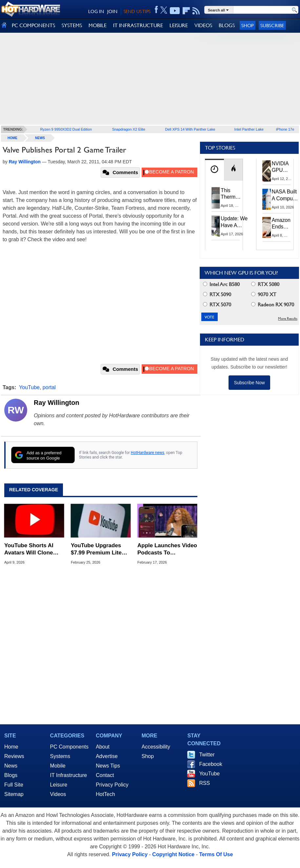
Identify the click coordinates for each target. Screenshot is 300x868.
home (12, 138)
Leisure (59, 785)
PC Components (69, 747)
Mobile (58, 766)
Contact (105, 775)
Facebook (210, 764)
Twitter (207, 755)
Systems (60, 756)
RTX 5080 (265, 284)
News (40, 138)
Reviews (14, 756)
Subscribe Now (249, 383)
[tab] (214, 170)
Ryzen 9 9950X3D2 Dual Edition (66, 129)
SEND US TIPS (137, 11)
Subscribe (272, 25)
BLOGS (227, 25)
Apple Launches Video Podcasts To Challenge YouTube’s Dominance (167, 549)
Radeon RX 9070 (273, 305)
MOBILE (98, 25)
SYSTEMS (72, 25)
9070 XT (264, 294)
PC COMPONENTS (33, 25)
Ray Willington (57, 403)
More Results (288, 319)
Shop (248, 25)
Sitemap (14, 794)
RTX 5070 (217, 305)
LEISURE (179, 25)
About (103, 747)
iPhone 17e (285, 129)
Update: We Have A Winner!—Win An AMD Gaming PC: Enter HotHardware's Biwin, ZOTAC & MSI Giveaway (238, 222)
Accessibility (156, 747)
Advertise (107, 756)
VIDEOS (203, 25)
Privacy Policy (112, 785)
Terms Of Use (216, 854)
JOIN (112, 11)
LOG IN (96, 11)
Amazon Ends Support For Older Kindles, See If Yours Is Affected (281, 224)
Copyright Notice (173, 854)
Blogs (11, 775)
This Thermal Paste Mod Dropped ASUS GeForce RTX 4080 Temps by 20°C (232, 194)
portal (49, 387)
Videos (58, 794)
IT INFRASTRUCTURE (138, 25)
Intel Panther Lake (249, 129)
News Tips (108, 766)
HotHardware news (148, 453)
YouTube (29, 387)
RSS (204, 783)
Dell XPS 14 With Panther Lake (190, 129)
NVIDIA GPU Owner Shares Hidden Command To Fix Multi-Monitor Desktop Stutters (284, 167)
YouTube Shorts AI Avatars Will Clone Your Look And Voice (32, 549)
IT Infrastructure (69, 775)
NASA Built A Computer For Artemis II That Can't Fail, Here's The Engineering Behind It (285, 195)
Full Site (14, 785)
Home (11, 747)
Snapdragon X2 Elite (129, 129)
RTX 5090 (217, 294)
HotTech (105, 794)
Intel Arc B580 (221, 284)
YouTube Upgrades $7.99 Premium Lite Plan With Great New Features (98, 549)
